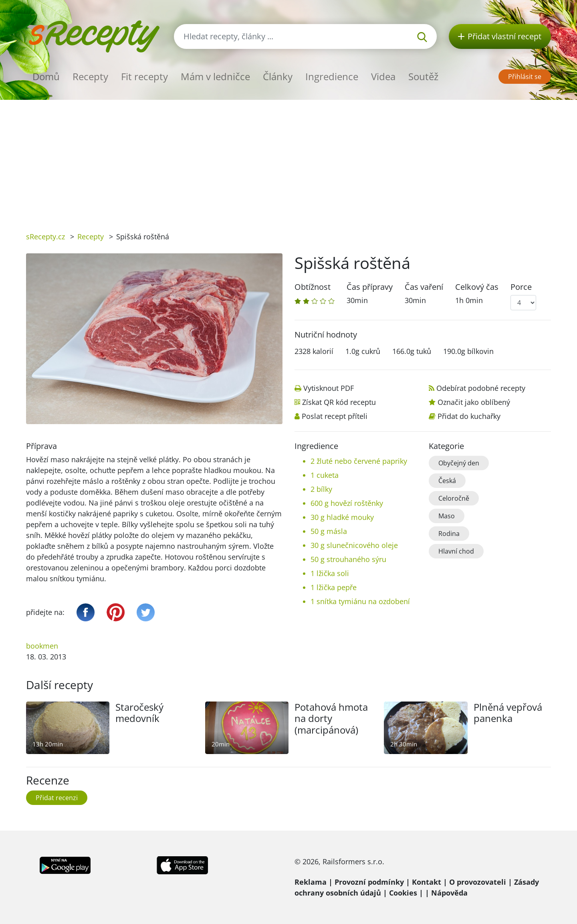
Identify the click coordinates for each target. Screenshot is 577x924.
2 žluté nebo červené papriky (359, 461)
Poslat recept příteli (335, 416)
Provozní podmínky (369, 882)
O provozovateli (478, 882)
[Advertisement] (288, 160)
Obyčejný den (459, 463)
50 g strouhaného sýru (348, 559)
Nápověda (449, 893)
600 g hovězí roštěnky (347, 503)
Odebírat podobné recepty (481, 388)
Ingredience (332, 76)
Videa (383, 76)
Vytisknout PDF (329, 388)
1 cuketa (325, 475)
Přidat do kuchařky (469, 416)
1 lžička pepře (334, 587)
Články (278, 76)
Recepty (90, 76)
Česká (447, 481)
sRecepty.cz (45, 237)
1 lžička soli (330, 573)
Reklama (311, 882)
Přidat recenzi (57, 798)
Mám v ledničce (215, 76)
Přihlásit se (525, 77)
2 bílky (321, 489)
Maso (447, 516)
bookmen (42, 646)
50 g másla (329, 531)
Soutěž (423, 76)
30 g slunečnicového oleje (354, 545)
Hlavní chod (456, 551)
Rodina (449, 534)
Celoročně (454, 498)
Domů (46, 76)
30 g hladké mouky (342, 517)
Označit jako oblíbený (474, 402)
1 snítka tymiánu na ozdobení (360, 601)
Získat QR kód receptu (339, 402)
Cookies (403, 893)
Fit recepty (144, 76)
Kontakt (427, 882)
